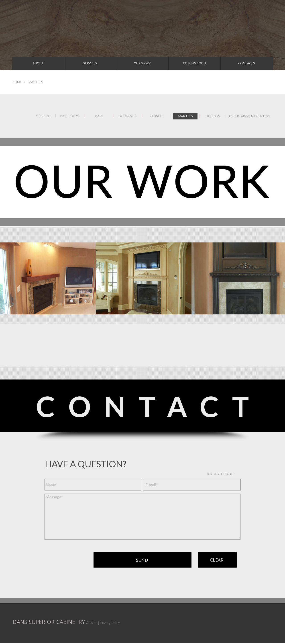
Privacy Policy (110, 623)
